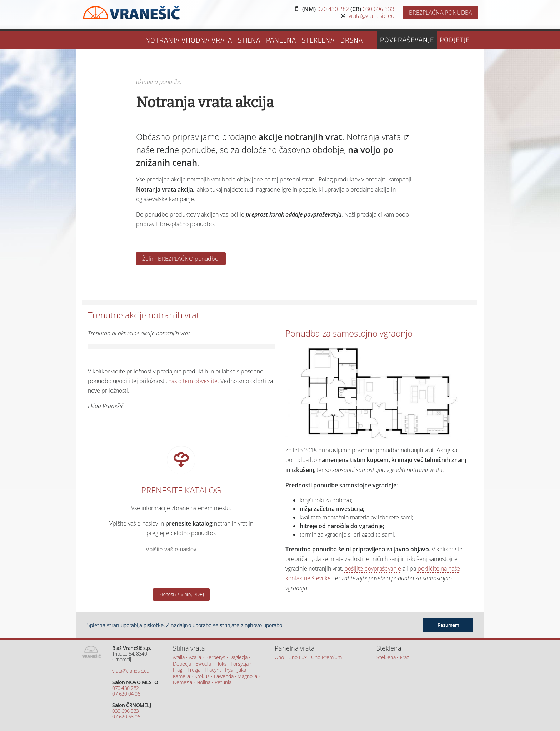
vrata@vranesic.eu (371, 16)
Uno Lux (297, 658)
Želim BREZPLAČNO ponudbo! (181, 259)
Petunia (223, 683)
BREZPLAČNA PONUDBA (441, 13)
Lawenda (224, 677)
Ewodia (203, 664)
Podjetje (455, 39)
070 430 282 (333, 9)
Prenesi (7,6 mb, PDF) (181, 594)
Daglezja (238, 658)
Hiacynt (213, 670)
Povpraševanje (407, 39)
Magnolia (247, 677)
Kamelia (181, 677)
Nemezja (182, 683)
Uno (279, 658)
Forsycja (240, 664)
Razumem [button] (448, 625)
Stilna (249, 40)
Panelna (281, 40)
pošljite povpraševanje (373, 568)
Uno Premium (326, 658)
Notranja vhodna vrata (189, 40)
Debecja (182, 664)
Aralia (179, 658)
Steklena (318, 40)
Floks (221, 664)
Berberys (215, 658)
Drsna (352, 40)
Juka (242, 670)
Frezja (194, 670)
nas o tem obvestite (193, 381)
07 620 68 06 (126, 717)
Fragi (178, 670)
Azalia (195, 658)
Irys (229, 670)
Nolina (203, 683)
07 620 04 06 (126, 694)
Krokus (202, 677)
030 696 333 (378, 9)
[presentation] (159, 569)
